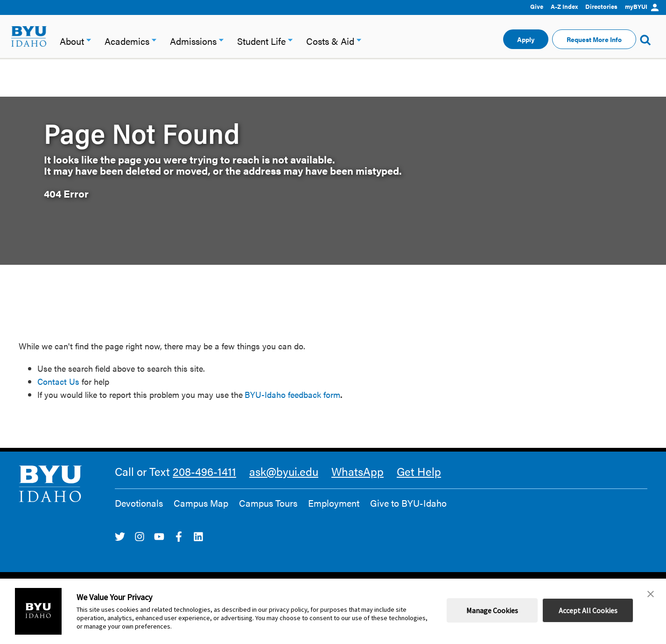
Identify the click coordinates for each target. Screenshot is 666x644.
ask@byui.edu (284, 471)
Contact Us (58, 381)
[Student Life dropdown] (290, 39)
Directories (601, 6)
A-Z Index (564, 6)
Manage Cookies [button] (492, 610)
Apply (526, 39)
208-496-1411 (204, 471)
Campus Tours (268, 503)
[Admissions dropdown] (221, 39)
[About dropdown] (89, 39)
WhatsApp (358, 471)
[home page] (29, 36)
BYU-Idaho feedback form (292, 394)
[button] (651, 594)
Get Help (419, 471)
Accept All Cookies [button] (588, 610)
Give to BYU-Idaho (408, 503)
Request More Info (594, 39)
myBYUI (642, 6)
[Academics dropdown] (154, 39)
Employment (334, 503)
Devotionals (139, 503)
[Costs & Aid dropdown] (359, 39)
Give (537, 6)
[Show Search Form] (645, 39)
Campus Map (201, 503)
